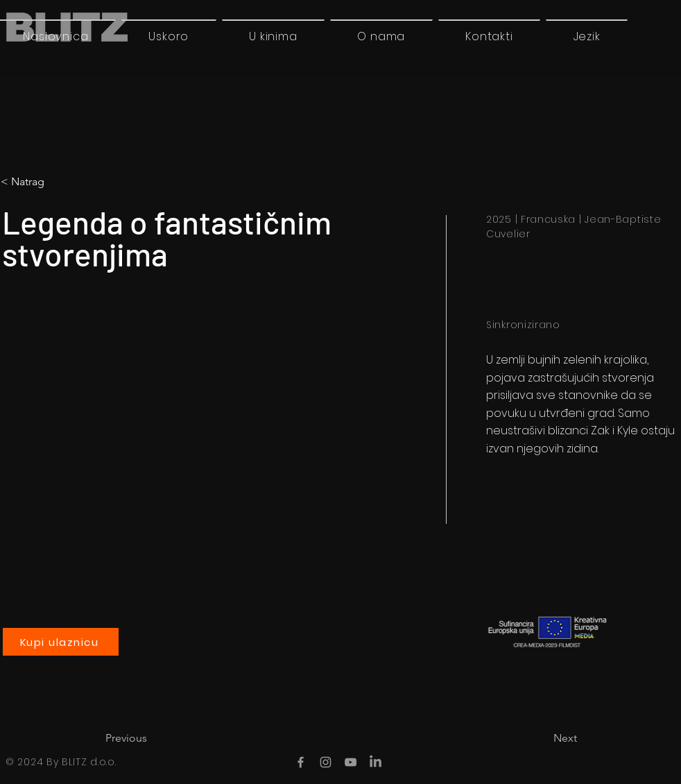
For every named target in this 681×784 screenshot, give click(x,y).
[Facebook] (301, 762)
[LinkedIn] (376, 762)
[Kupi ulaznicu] (61, 642)
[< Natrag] (59, 182)
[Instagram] (326, 762)
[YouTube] (351, 762)
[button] (587, 36)
